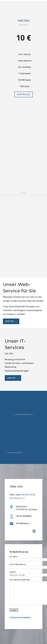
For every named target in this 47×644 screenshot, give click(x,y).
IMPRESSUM (27, 495)
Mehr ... (11, 321)
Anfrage (23, 100)
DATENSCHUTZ (17, 498)
